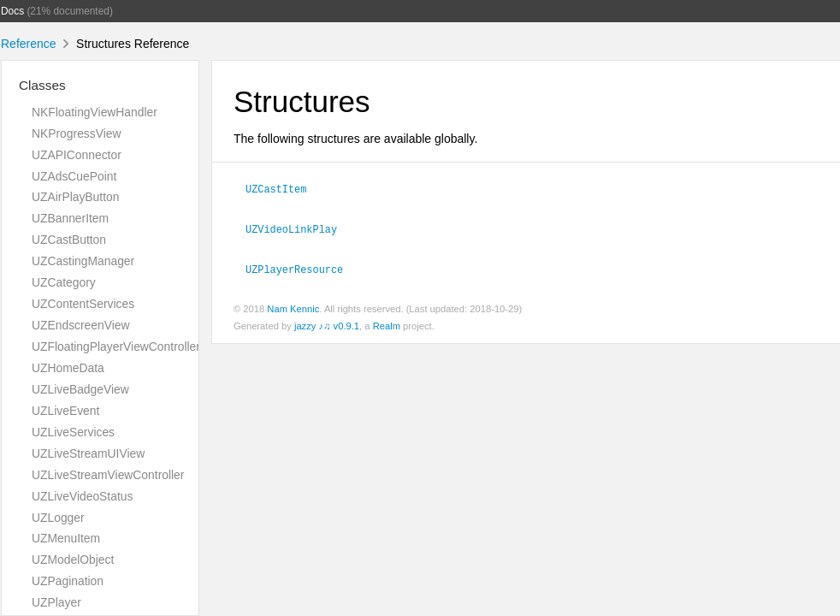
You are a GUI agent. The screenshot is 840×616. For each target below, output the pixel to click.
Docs (12, 11)
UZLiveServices (73, 432)
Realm (387, 326)
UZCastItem (276, 188)
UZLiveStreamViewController (108, 475)
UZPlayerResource (294, 269)
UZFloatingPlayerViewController (116, 346)
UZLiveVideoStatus (82, 496)
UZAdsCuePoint (74, 176)
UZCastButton (69, 240)
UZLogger (58, 518)
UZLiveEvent (65, 411)
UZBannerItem (70, 218)
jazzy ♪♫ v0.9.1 (327, 326)
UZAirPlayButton (75, 197)
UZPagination (68, 581)
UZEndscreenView (81, 325)
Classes (42, 85)
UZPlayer (56, 602)
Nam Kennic (293, 309)
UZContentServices (83, 304)
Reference (29, 44)
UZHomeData (68, 368)
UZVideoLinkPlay (291, 228)
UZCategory (64, 282)
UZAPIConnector (77, 155)
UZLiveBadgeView (80, 389)
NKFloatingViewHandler (95, 112)
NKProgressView (77, 133)
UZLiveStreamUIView (88, 453)
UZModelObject (73, 560)
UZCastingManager (83, 261)
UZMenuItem (66, 538)
